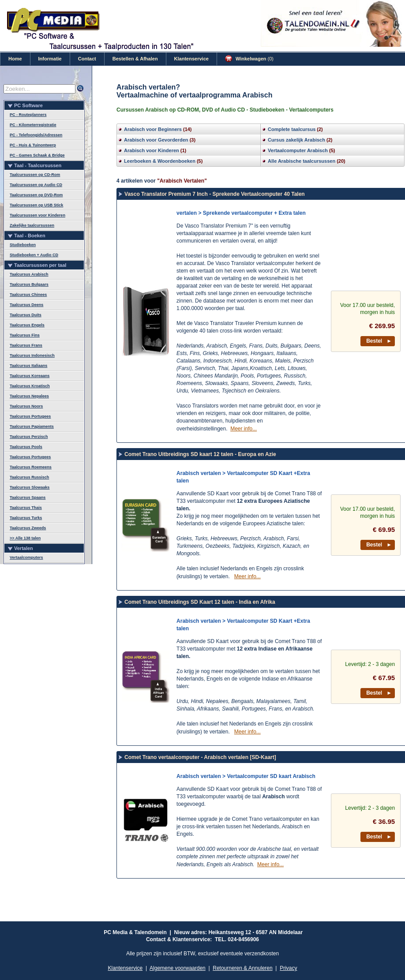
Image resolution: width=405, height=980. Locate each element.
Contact (87, 59)
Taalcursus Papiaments (32, 426)
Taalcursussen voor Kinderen (37, 215)
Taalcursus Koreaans (30, 376)
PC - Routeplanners (28, 115)
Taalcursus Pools (26, 447)
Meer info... (244, 429)
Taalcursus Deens (26, 305)
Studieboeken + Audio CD (34, 255)
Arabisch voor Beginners (153, 129)
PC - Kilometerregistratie (33, 125)
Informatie (50, 59)
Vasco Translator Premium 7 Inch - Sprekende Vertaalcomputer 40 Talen (215, 194)
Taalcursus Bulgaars (29, 284)
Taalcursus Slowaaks (30, 487)
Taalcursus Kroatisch (30, 386)
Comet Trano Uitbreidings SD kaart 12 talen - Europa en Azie (200, 454)
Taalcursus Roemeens (31, 467)
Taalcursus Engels (27, 325)
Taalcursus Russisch (29, 477)
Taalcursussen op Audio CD (36, 185)
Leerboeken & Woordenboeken (160, 161)
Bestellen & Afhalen (135, 59)
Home (15, 59)
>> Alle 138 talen (25, 538)
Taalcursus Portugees (30, 416)
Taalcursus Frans (26, 345)
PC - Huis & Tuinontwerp (33, 145)
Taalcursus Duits (26, 315)
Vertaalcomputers (26, 557)
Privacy (288, 968)
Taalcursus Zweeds (28, 528)
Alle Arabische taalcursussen (302, 161)
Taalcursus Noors (26, 406)
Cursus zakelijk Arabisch (296, 140)
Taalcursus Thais (26, 508)
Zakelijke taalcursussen (32, 225)
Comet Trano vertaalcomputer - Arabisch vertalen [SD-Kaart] (200, 757)
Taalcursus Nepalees (29, 396)
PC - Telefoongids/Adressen (36, 135)
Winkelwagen (249, 59)
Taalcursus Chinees (28, 295)
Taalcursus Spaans (28, 497)
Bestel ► (379, 341)
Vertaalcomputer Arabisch (298, 150)
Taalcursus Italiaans (28, 366)
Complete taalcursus (292, 129)
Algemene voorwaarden (178, 968)
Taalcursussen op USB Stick (36, 205)
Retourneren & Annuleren (242, 968)
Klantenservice (191, 59)
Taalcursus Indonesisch (32, 355)
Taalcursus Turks (26, 518)
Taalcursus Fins (25, 335)
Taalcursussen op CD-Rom (35, 175)
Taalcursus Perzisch (29, 437)
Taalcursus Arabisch (29, 274)
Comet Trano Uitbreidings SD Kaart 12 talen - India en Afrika (200, 602)
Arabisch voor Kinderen (152, 150)
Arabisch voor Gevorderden (156, 140)
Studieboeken (23, 245)
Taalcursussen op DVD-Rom (36, 195)
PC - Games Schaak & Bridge (37, 155)
